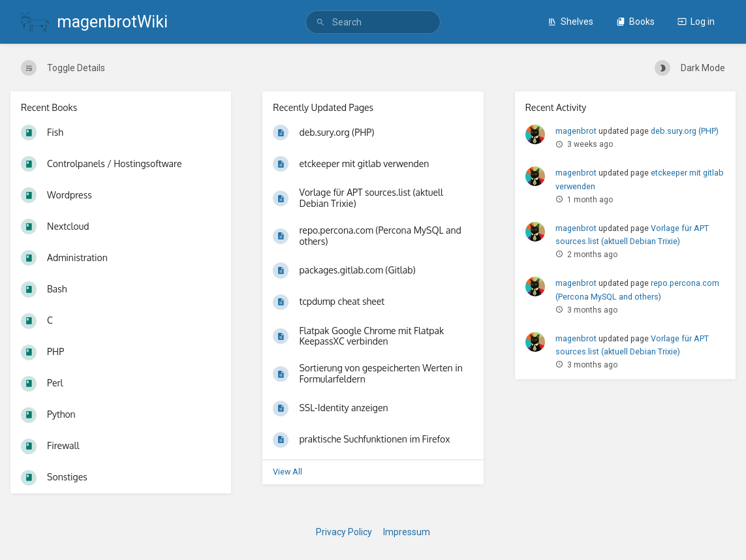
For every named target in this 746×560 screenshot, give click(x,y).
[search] (373, 22)
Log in (696, 22)
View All (288, 472)
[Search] (320, 23)
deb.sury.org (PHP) (685, 131)
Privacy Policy (344, 532)
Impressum (407, 532)
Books (635, 22)
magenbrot (576, 131)
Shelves (570, 22)
